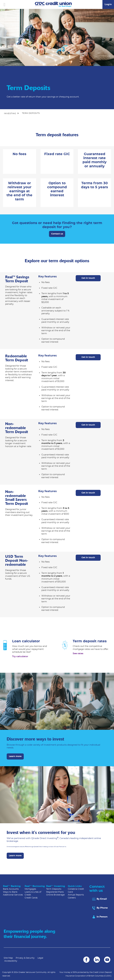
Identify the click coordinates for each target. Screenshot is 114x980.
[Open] (4, 4)
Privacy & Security (25, 958)
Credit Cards (31, 898)
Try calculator (20, 656)
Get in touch (88, 278)
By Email (99, 899)
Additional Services (13, 895)
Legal (40, 958)
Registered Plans (55, 892)
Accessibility (11, 961)
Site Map (8, 958)
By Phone (100, 908)
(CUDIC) (108, 976)
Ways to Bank (10, 892)
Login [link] (108, 4)
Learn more (15, 756)
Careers (72, 898)
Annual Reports (76, 895)
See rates (78, 654)
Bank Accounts (11, 889)
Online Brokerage (55, 895)
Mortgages (30, 889)
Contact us (57, 234)
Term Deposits (54, 889)
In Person (100, 917)
